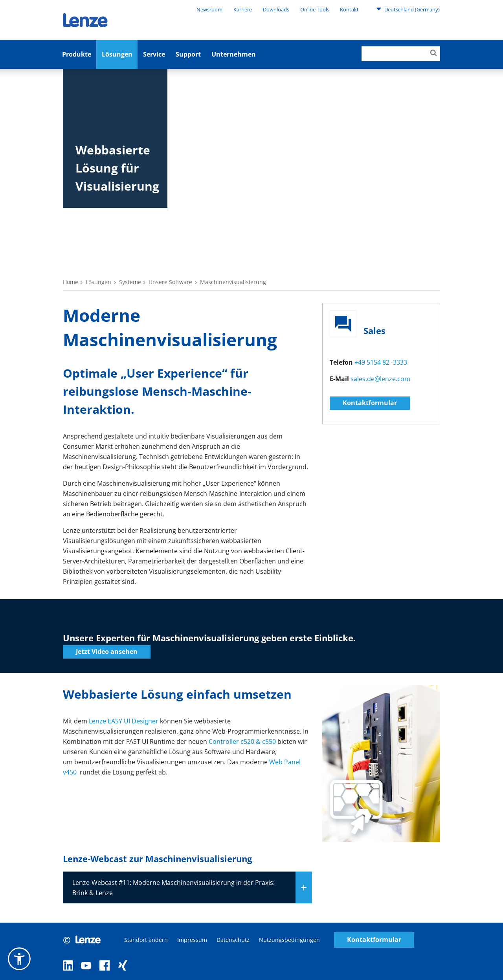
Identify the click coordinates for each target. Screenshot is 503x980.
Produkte (77, 54)
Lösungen (117, 54)
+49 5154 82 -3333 (381, 362)
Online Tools (315, 9)
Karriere (243, 9)
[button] (19, 959)
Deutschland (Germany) (408, 9)
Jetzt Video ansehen (107, 651)
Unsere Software (170, 282)
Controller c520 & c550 (242, 741)
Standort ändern (146, 940)
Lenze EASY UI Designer (124, 721)
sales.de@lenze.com (380, 379)
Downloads (276, 9)
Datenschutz (233, 940)
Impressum (192, 940)
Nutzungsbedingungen (289, 940)
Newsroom (209, 9)
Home (71, 282)
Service (154, 54)
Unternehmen (234, 54)
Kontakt (349, 9)
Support (188, 54)
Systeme (130, 282)
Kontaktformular (370, 403)
